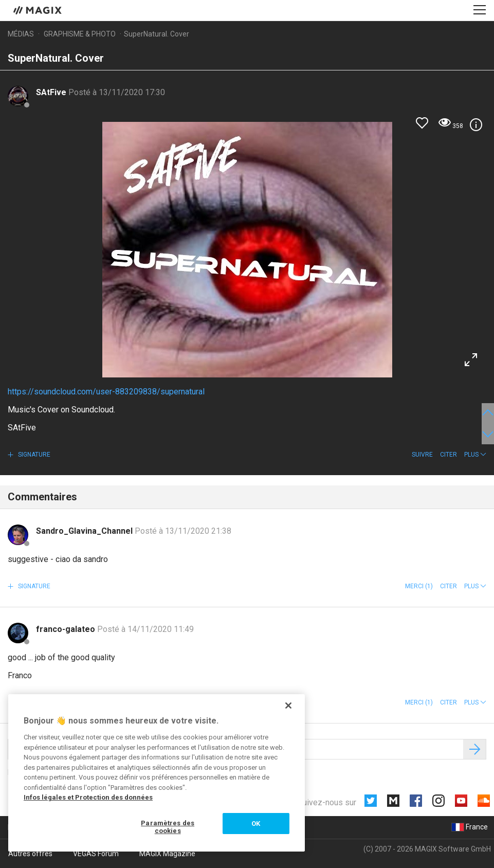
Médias (21, 34)
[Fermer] (288, 706)
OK (256, 824)
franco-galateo (67, 629)
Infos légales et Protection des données (88, 797)
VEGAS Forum (96, 854)
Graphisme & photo (80, 34)
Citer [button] (449, 455)
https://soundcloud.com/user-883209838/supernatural (106, 392)
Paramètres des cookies (168, 827)
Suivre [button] (422, 455)
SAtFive (52, 92)
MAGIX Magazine (167, 854)
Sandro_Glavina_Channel (85, 531)
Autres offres (30, 854)
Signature (33, 455)
